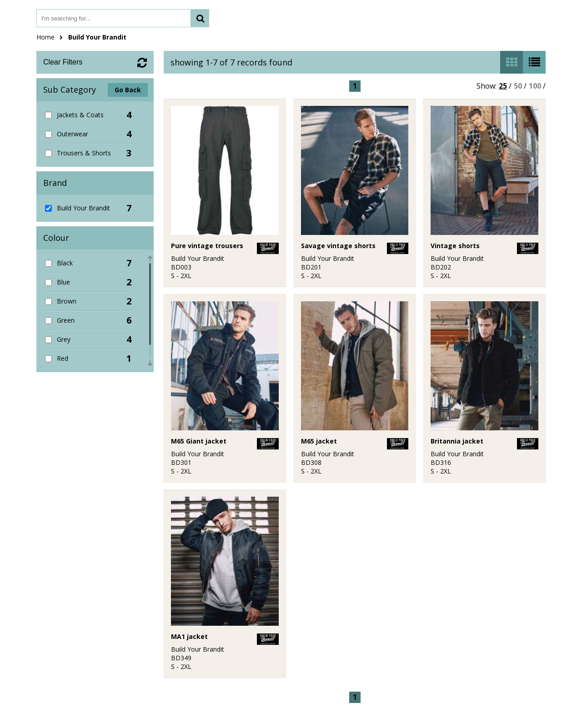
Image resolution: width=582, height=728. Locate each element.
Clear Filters (63, 62)
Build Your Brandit (97, 37)
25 (503, 86)
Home (45, 37)
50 (518, 86)
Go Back (128, 90)
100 (535, 86)
